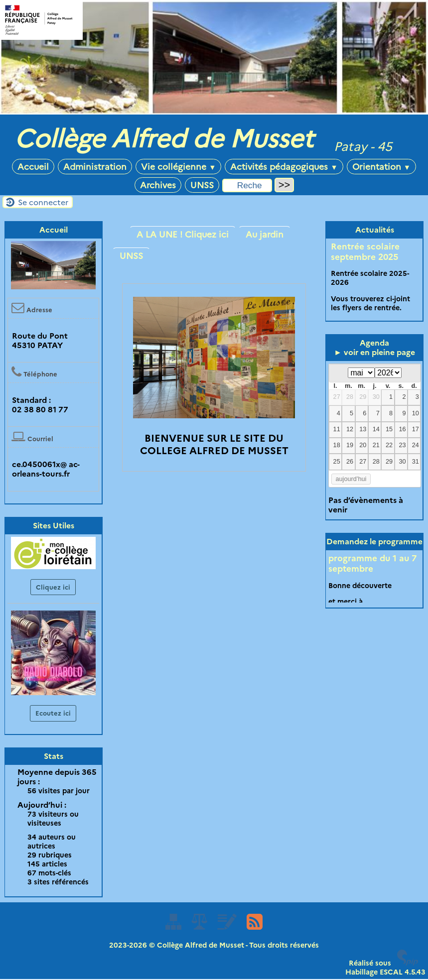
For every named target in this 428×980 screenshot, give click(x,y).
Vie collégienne (178, 167)
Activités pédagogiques (284, 167)
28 (350, 397)
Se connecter (43, 202)
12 (350, 429)
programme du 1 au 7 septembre (372, 563)
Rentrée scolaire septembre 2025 (365, 251)
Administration (95, 167)
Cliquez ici (53, 587)
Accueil (33, 167)
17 (416, 429)
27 (337, 397)
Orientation (381, 167)
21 (376, 445)
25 (337, 462)
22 (389, 445)
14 (376, 429)
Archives (158, 185)
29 (363, 397)
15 (389, 429)
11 (337, 429)
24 (416, 445)
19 (350, 445)
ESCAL (391, 972)
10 (416, 413)
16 (402, 429)
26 (350, 462)
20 (363, 445)
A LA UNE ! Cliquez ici (183, 234)
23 (402, 445)
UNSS (202, 185)
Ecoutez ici (53, 713)
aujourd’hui (351, 479)
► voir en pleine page (374, 352)
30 (376, 397)
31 (416, 462)
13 (363, 429)
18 (337, 445)
